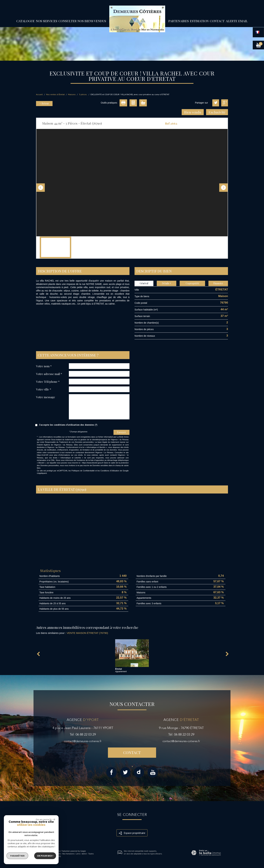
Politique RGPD (55, 856)
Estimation (199, 21)
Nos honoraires (68, 854)
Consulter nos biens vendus (82, 21)
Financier (218, 283)
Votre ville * (44, 389)
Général (144, 283)
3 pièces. (83, 94)
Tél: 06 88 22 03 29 (83, 734)
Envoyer (121, 432)
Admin (84, 854)
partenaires (179, 21)
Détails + (167, 283)
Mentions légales (54, 854)
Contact (217, 21)
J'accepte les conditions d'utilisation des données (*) (68, 425)
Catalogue (26, 21)
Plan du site (41, 854)
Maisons (72, 94)
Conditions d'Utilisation (110, 471)
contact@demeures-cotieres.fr (83, 741)
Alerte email (237, 21)
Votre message (46, 397)
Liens (78, 854)
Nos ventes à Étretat (55, 94)
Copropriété (192, 283)
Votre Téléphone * (48, 381)
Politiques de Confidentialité (83, 471)
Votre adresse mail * (49, 374)
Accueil (39, 94)
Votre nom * (44, 366)
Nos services (47, 21)
